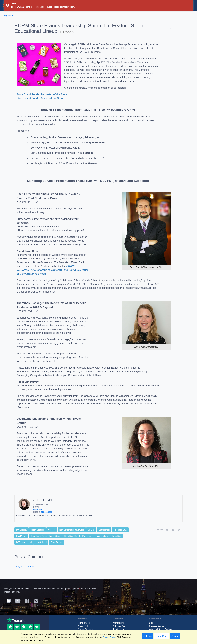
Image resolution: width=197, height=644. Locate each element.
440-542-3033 (46, 512)
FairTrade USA (120, 530)
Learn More (162, 636)
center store (102, 536)
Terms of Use (84, 623)
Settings (148, 636)
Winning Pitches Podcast (161, 629)
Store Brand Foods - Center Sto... (45, 536)
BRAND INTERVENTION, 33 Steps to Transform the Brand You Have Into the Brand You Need (52, 270)
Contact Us (118, 623)
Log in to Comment (26, 566)
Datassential (104, 530)
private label (41, 542)
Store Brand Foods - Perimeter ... (79, 536)
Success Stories (157, 626)
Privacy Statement (86, 629)
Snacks (91, 530)
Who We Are (119, 626)
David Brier (117, 536)
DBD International (24, 542)
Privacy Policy (84, 626)
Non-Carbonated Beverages (72, 530)
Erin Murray (21, 536)
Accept (175, 636)
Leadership (118, 629)
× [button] (191, 3)
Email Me (38, 510)
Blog (151, 623)
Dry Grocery (22, 530)
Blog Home (8, 15)
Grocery (52, 530)
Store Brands (57, 542)
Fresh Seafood (38, 530)
